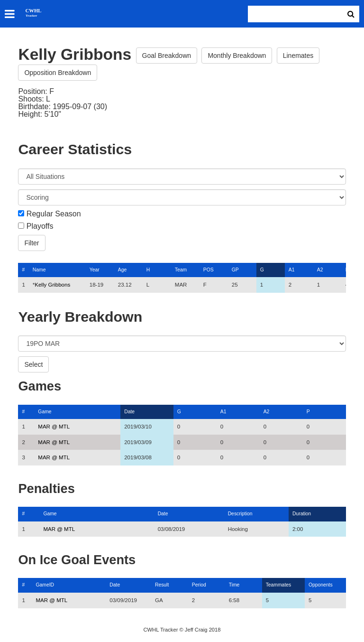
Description (240, 514)
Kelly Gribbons (52, 285)
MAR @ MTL (54, 427)
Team (181, 270)
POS (209, 270)
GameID (45, 585)
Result (162, 585)
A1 (292, 270)
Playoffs (40, 226)
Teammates (279, 585)
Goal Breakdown (167, 56)
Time (234, 585)
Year (95, 270)
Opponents (321, 585)
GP (235, 270)
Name (39, 270)
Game (45, 412)
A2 (320, 270)
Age (122, 270)
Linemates (298, 56)
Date (129, 412)
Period (199, 585)
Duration (302, 514)
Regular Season (54, 214)
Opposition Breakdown (58, 73)
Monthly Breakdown (237, 56)
